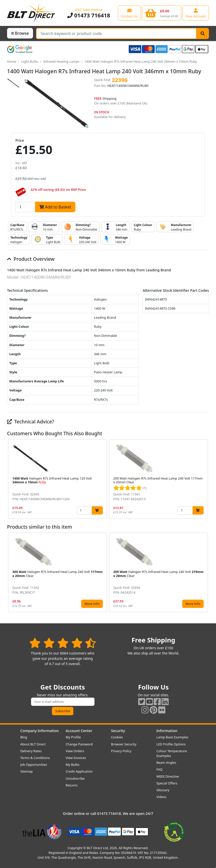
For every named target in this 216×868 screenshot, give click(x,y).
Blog (24, 737)
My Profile (73, 737)
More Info (92, 604)
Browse (20, 33)
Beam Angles (166, 763)
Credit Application (79, 771)
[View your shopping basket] (162, 13)
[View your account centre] (196, 13)
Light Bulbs (30, 61)
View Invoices (76, 758)
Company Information (40, 731)
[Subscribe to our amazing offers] (63, 702)
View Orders (75, 751)
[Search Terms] (116, 33)
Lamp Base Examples (173, 737)
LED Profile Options (171, 744)
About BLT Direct (33, 744)
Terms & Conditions (35, 758)
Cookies (117, 737)
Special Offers (167, 783)
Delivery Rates (31, 751)
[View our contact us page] (129, 13)
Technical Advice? (31, 422)
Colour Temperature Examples (172, 753)
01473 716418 (89, 15)
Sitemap (27, 771)
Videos (162, 797)
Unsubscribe (75, 778)
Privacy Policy (121, 751)
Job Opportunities (34, 765)
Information (167, 731)
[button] (205, 479)
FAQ (160, 769)
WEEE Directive (168, 776)
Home (12, 61)
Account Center (79, 731)
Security (118, 731)
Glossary (163, 790)
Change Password (79, 744)
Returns (72, 785)
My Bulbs (73, 765)
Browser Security (124, 744)
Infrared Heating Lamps (61, 61)
